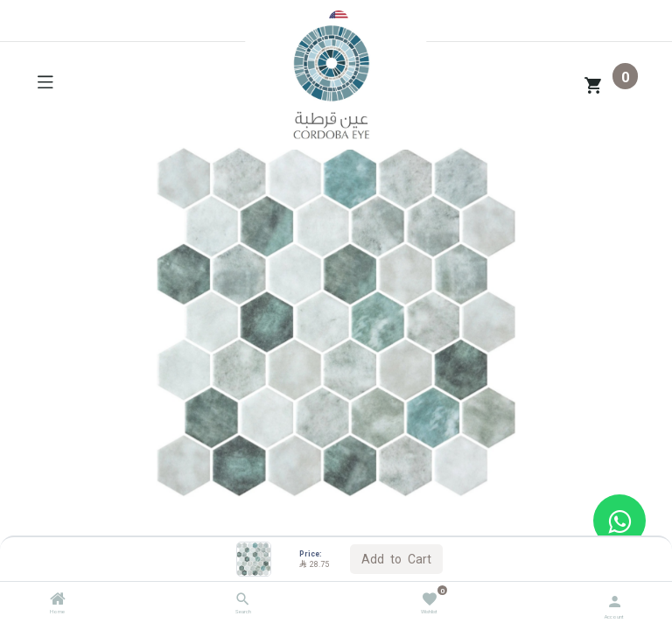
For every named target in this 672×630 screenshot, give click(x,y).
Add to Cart (396, 558)
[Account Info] (615, 600)
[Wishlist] (429, 598)
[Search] (243, 601)
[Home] (58, 601)
